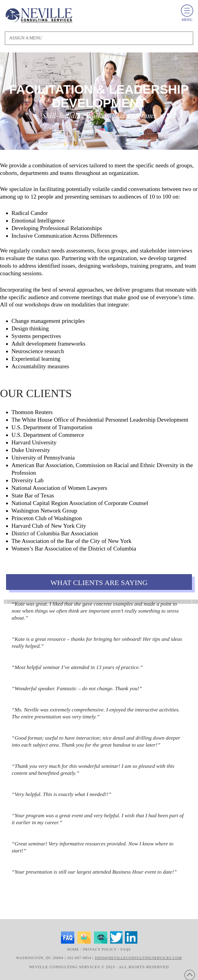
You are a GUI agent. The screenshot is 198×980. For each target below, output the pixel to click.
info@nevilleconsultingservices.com (138, 958)
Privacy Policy (100, 949)
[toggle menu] (187, 11)
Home (73, 949)
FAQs (126, 949)
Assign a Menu (26, 38)
